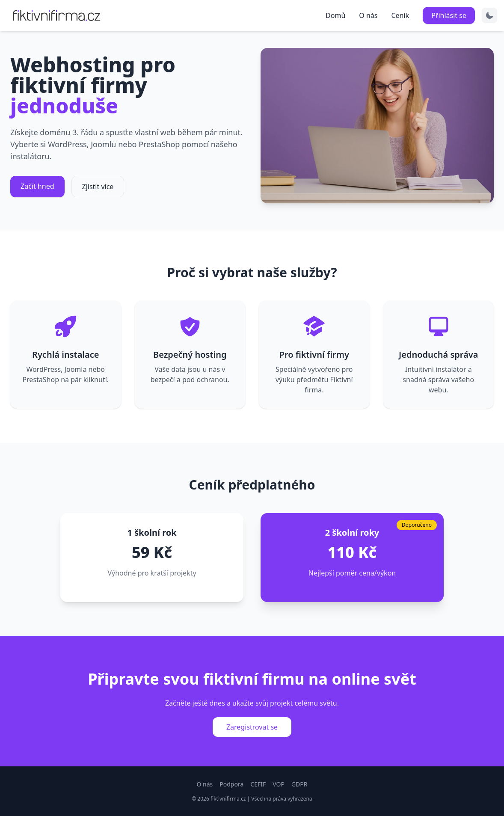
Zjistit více (98, 187)
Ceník (400, 15)
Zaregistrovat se (252, 727)
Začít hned (37, 186)
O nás (368, 15)
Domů (335, 15)
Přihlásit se (449, 15)
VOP (279, 784)
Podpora (231, 784)
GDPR (299, 784)
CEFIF (258, 784)
